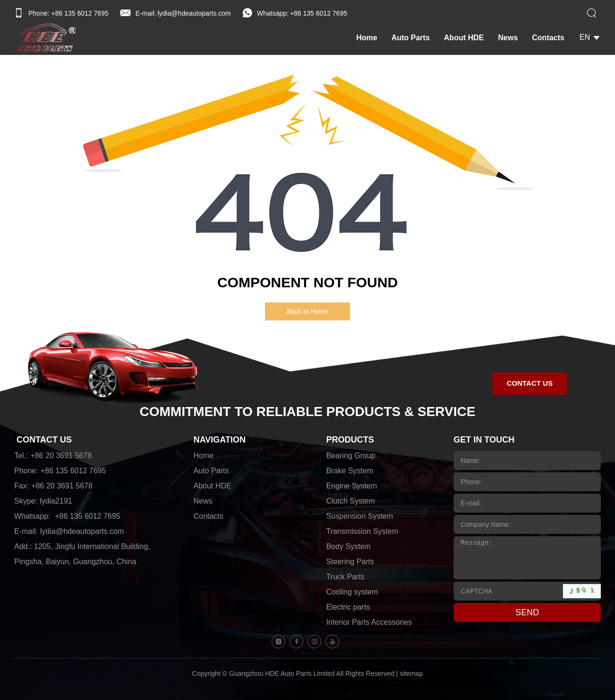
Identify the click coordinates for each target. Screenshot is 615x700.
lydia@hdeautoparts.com (194, 13)
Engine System (351, 486)
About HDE (464, 38)
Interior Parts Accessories (369, 622)
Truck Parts (345, 577)
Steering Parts (350, 562)
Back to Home (307, 311)
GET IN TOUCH (484, 440)
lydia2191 (56, 501)
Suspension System (359, 516)
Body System (348, 546)
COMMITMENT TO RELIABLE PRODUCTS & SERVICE (307, 412)
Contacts (548, 38)
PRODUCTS (350, 440)
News (508, 38)
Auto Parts (410, 38)
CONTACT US (44, 440)
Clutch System (350, 501)
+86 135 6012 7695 (319, 13)
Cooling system (352, 592)
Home (367, 38)
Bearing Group (351, 456)
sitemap (411, 673)
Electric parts (348, 607)
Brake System (350, 471)
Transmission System (362, 531)
